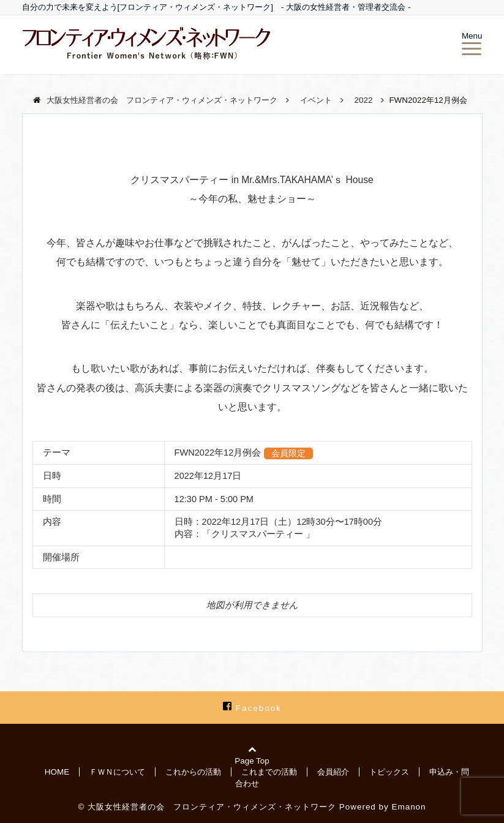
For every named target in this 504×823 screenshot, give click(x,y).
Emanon (409, 807)
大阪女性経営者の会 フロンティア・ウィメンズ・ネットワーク (212, 807)
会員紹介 (333, 772)
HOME (57, 772)
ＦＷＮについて (117, 772)
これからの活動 (193, 772)
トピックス (389, 772)
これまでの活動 (269, 772)
